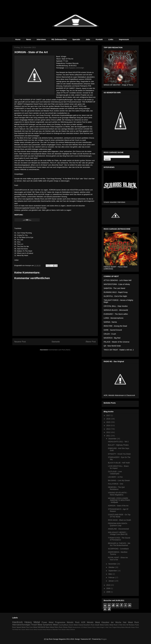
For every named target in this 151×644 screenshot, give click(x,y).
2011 (109, 436)
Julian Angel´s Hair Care (104, 627)
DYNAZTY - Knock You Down (119, 454)
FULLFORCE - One (116, 484)
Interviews (41, 39)
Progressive (60, 622)
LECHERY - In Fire (115, 477)
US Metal (84, 627)
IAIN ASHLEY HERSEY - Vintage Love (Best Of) (118, 533)
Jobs (88, 39)
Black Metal (50, 627)
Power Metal (48, 622)
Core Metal (33, 627)
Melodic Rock (73, 622)
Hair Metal (128, 622)
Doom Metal (73, 625)
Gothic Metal (109, 625)
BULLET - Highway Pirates (118, 445)
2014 (109, 425)
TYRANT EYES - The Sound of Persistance (119, 539)
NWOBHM (41, 627)
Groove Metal (33, 630)
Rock (137, 622)
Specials (76, 39)
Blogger (104, 639)
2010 (109, 585)
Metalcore (49, 630)
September (113, 571)
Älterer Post (91, 342)
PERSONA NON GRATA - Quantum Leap (118, 524)
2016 (109, 419)
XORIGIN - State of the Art (118, 506)
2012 (109, 432)
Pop (27, 627)
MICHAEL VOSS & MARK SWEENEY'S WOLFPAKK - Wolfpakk (119, 500)
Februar (112, 577)
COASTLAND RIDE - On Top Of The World (119, 516)
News (29, 39)
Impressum (124, 39)
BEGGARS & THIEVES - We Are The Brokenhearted (119, 544)
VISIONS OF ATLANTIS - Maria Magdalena (118, 494)
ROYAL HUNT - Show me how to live (118, 559)
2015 (109, 422)
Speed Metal (21, 627)
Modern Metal (66, 630)
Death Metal (99, 625)
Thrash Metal (37, 625)
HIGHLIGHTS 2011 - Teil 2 (118, 442)
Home (18, 39)
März (111, 574)
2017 (109, 415)
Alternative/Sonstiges (21, 625)
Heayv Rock (135, 627)
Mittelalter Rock (57, 630)
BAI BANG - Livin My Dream (119, 480)
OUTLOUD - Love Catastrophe (115, 473)
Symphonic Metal (50, 625)
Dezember (113, 439)
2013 (109, 429)
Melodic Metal (93, 622)
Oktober (112, 567)
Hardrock (17, 622)
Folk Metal (15, 630)
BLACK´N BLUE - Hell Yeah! (119, 463)
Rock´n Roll (118, 625)
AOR (83, 622)
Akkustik (128, 627)
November (113, 564)
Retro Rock (59, 627)
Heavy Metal (32, 622)
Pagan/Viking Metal (118, 627)
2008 (109, 592)
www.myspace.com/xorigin (74, 68)
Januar (111, 581)
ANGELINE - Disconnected (118, 529)
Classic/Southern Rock (86, 625)
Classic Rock (91, 627)
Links (111, 39)
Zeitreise (72, 630)
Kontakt (99, 39)
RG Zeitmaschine (59, 39)
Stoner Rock (67, 627)
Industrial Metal (42, 630)
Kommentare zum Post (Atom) (59, 350)
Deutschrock (76, 627)
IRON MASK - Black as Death (119, 520)
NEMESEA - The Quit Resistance (116, 488)
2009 (109, 588)
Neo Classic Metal (24, 630)
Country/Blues (63, 625)
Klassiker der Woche (111, 622)
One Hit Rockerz (129, 625)
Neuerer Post (20, 342)
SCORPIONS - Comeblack (118, 549)
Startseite (56, 342)
